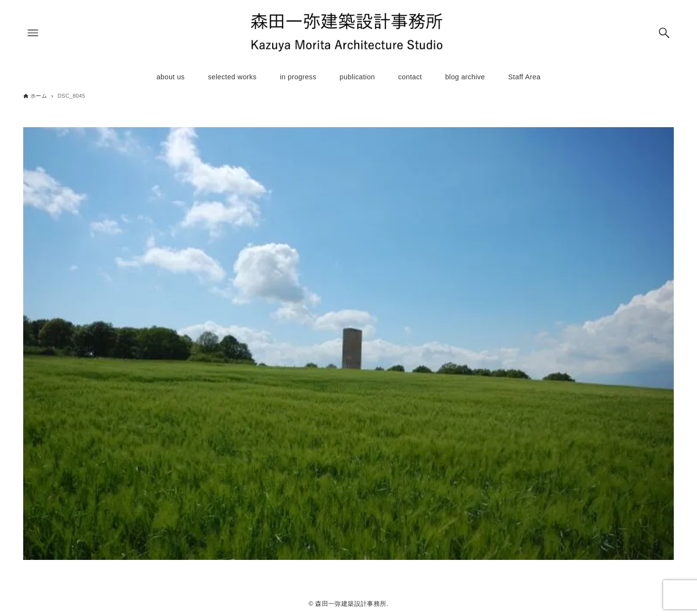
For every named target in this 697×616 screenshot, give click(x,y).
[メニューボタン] (33, 33)
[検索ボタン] (664, 33)
